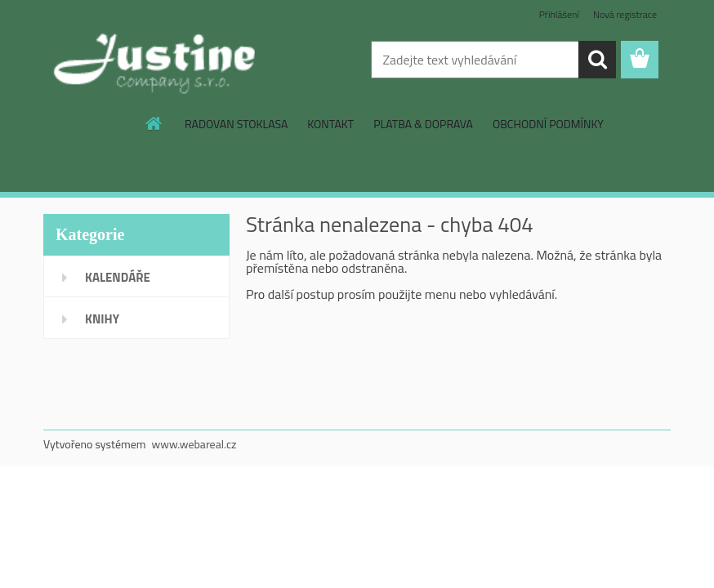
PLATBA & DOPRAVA (423, 124)
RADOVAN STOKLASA (236, 124)
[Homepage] (154, 123)
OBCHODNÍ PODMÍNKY (548, 124)
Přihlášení (559, 14)
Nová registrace (625, 14)
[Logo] (156, 60)
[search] (597, 60)
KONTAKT (330, 124)
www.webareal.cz (194, 444)
